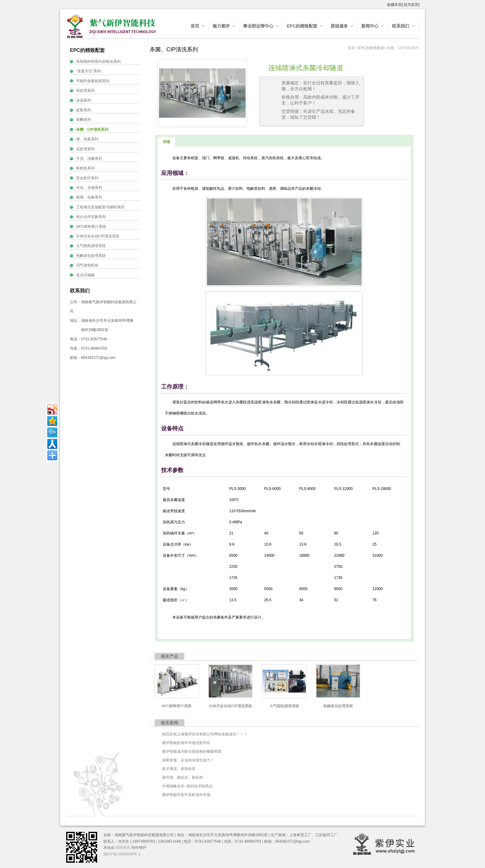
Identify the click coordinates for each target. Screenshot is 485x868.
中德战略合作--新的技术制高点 (187, 786)
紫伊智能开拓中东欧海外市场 (186, 795)
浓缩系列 (84, 100)
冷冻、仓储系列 (89, 188)
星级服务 (339, 26)
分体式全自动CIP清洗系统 (98, 236)
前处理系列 (85, 91)
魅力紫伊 (221, 26)
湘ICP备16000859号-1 (122, 854)
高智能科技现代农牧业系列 (98, 62)
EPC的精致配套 (302, 26)
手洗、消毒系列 (89, 159)
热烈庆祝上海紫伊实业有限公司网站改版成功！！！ (205, 734)
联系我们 (401, 26)
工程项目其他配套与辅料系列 (100, 207)
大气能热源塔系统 (91, 246)
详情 (166, 142)
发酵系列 (84, 120)
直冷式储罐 (85, 275)
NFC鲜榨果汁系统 (91, 227)
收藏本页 (394, 5)
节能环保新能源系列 (93, 81)
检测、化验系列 (89, 197)
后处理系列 (85, 149)
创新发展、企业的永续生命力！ (188, 760)
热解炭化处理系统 (91, 256)
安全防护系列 (87, 178)
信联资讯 (123, 848)
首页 (195, 26)
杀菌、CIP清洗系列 (92, 130)
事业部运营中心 (258, 26)
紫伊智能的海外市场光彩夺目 (186, 743)
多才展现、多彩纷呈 (179, 769)
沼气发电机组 (87, 265)
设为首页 (411, 5)
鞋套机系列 (85, 168)
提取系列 (84, 110)
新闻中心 (370, 26)
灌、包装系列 (87, 139)
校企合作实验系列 (91, 217)
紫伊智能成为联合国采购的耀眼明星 (192, 751)
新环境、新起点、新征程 (182, 777)
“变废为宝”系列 (88, 71)
